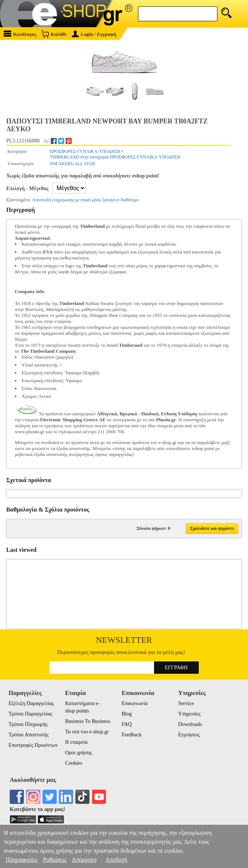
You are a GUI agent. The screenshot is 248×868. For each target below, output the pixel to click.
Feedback (132, 735)
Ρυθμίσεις (55, 860)
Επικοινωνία (135, 703)
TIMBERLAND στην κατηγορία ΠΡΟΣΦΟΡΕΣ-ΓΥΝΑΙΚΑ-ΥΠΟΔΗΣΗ (115, 157)
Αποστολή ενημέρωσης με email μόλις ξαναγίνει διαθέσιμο (85, 200)
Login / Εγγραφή (94, 34)
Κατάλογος (20, 34)
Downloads (190, 724)
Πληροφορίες (22, 860)
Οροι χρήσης (79, 753)
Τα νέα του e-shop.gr (87, 732)
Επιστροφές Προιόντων (33, 745)
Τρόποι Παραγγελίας (30, 714)
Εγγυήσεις (189, 735)
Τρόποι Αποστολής (29, 735)
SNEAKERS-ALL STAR (73, 164)
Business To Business (88, 721)
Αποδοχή (117, 860)
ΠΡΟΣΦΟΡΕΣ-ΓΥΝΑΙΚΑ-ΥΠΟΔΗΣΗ (85, 151)
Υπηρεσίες (189, 714)
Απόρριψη (84, 860)
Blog (127, 714)
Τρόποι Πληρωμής (28, 724)
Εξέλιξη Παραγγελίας (31, 703)
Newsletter (124, 640)
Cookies (74, 763)
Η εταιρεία (76, 742)
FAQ (127, 724)
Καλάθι (54, 34)
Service (186, 703)
